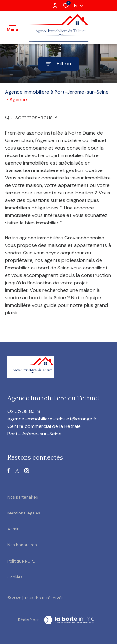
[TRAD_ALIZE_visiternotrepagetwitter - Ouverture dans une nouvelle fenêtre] (17, 471)
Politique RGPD (22, 561)
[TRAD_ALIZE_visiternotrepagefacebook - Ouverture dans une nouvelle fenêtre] (9, 470)
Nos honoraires (22, 545)
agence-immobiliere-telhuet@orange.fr (52, 419)
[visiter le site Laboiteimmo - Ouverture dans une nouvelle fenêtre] (69, 620)
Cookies (15, 577)
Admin (14, 529)
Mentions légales (24, 513)
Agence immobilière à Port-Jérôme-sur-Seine (57, 92)
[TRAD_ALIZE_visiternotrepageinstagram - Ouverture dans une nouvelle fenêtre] (27, 471)
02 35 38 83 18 (24, 411)
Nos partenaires (23, 497)
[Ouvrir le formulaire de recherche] (59, 64)
